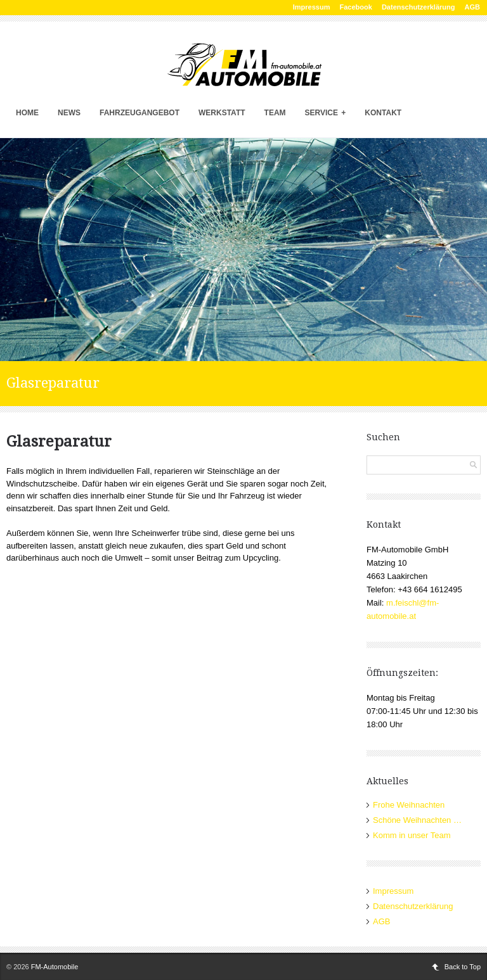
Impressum (312, 7)
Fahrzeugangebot (140, 113)
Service (326, 113)
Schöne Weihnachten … (417, 820)
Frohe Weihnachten (409, 805)
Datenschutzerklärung (419, 7)
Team (275, 113)
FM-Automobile (55, 967)
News (69, 113)
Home (27, 113)
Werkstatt (222, 113)
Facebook (356, 7)
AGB (472, 7)
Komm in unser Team (412, 835)
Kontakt (383, 113)
